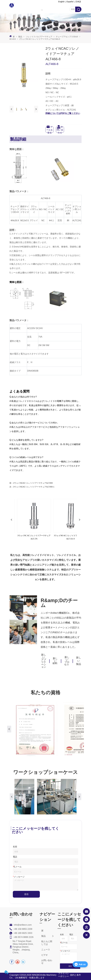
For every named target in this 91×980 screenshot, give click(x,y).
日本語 (78, 2)
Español (70, 2)
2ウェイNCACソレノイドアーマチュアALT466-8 (39, 39)
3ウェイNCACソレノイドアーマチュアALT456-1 (34, 487)
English (61, 2)
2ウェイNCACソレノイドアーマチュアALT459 (33, 483)
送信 (26, 894)
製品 (20, 37)
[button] (42, 10)
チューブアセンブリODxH (67, 37)
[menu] (42, 10)
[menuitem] (42, 10)
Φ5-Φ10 (13, 39)
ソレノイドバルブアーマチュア (39, 37)
